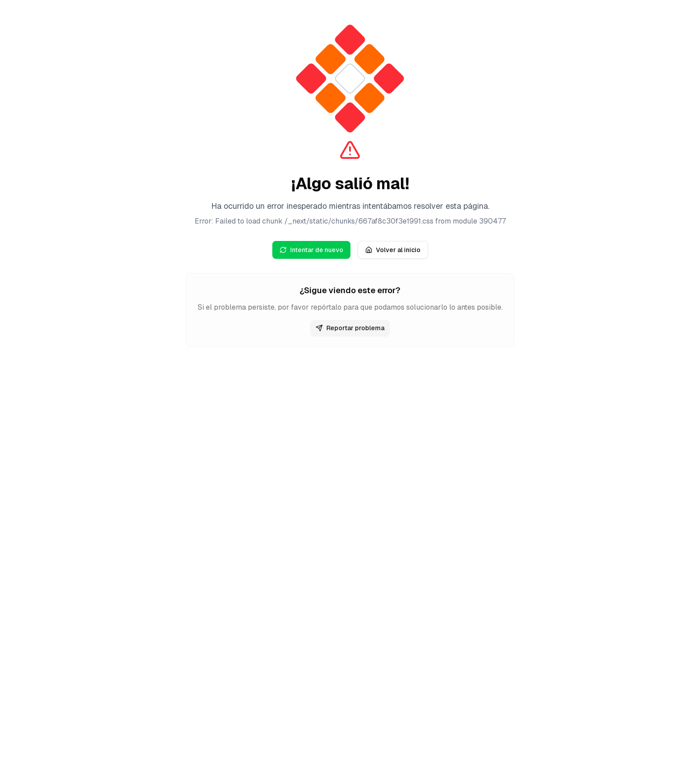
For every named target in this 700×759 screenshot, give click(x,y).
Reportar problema (350, 328)
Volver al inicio (393, 250)
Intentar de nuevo (311, 250)
